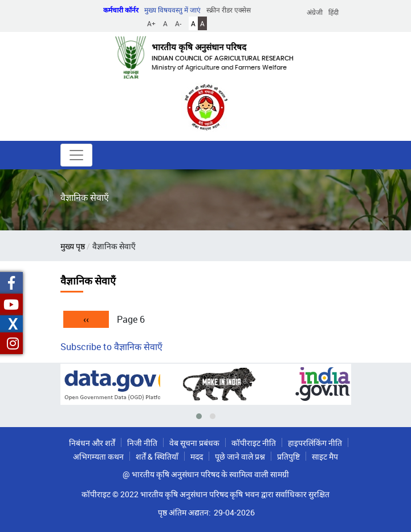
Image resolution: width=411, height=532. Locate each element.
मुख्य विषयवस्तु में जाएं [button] (172, 10)
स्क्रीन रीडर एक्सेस (229, 10)
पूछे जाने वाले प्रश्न (240, 456)
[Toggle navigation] (76, 155)
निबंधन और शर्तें (92, 443)
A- (178, 23)
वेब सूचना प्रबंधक (194, 443)
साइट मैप (325, 456)
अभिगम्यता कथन (98, 456)
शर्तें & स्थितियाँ (157, 456)
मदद (197, 456)
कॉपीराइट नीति (254, 443)
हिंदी (333, 12)
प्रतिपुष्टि (288, 456)
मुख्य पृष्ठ (73, 246)
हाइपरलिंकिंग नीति (315, 443)
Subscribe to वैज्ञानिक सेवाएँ (111, 347)
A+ (151, 23)
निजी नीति (142, 443)
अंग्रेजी (315, 12)
